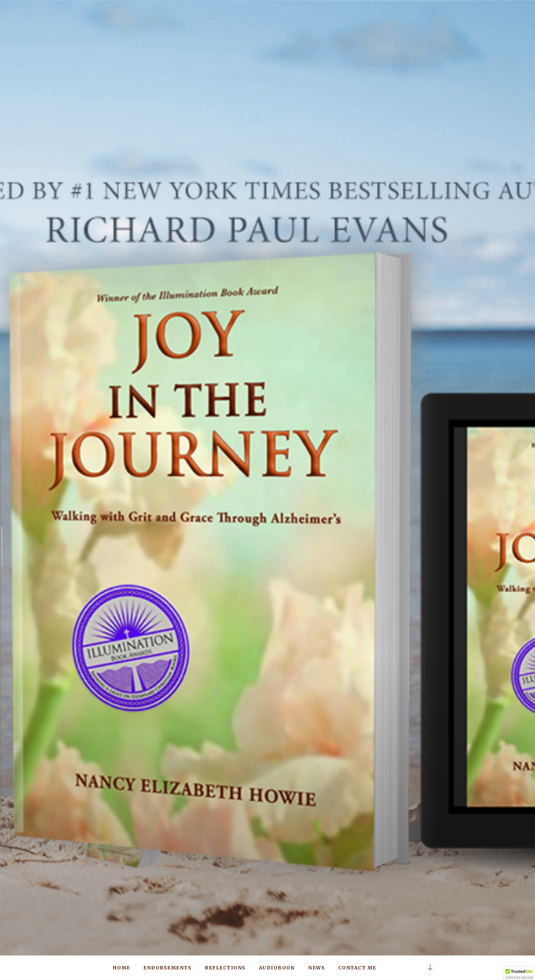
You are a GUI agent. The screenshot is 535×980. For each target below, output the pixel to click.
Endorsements (167, 968)
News (316, 968)
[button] (519, 974)
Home (121, 968)
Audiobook (277, 968)
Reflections (225, 968)
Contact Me (357, 968)
